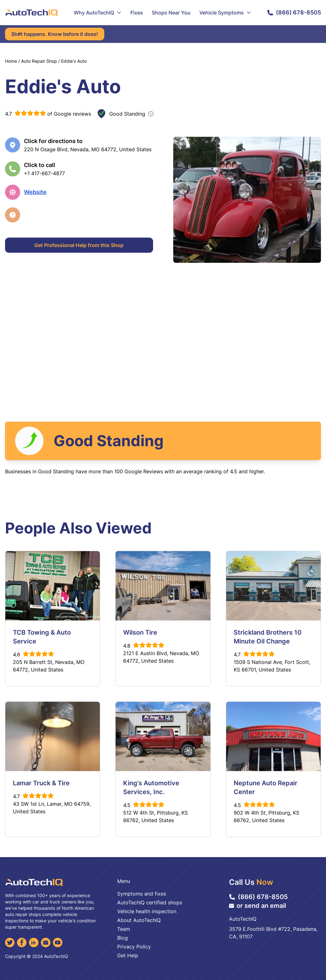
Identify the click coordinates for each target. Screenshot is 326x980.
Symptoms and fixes (142, 894)
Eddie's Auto (74, 61)
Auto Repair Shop (39, 61)
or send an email (257, 906)
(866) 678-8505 (294, 12)
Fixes (137, 13)
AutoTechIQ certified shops (150, 902)
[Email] (46, 943)
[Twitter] (10, 943)
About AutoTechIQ (139, 920)
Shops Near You (171, 13)
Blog (123, 938)
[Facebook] (22, 943)
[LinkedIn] (34, 943)
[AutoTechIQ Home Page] (31, 13)
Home (11, 61)
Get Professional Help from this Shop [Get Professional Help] (79, 245)
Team (124, 929)
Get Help (128, 955)
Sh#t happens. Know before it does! (55, 34)
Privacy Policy (134, 947)
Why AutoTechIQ (98, 13)
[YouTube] (58, 943)
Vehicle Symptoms (225, 13)
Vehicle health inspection (147, 911)
